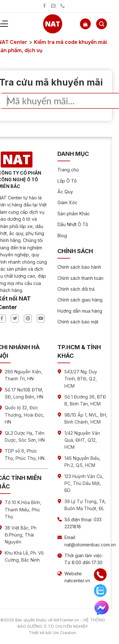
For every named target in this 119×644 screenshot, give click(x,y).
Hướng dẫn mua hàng (80, 311)
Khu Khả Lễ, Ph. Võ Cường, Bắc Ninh (24, 556)
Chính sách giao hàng (80, 300)
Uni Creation (64, 633)
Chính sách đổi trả (76, 289)
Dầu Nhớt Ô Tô (73, 224)
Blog (62, 235)
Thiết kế (36, 633)
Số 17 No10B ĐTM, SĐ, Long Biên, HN (24, 393)
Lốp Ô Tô (67, 181)
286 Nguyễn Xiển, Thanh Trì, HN (23, 375)
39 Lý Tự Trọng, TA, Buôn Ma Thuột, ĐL (85, 505)
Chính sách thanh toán (80, 278)
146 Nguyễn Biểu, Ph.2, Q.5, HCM (83, 462)
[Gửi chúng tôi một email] (53, 6)
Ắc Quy (65, 192)
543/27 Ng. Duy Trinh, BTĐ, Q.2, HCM (81, 379)
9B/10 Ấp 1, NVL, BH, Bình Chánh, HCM (86, 418)
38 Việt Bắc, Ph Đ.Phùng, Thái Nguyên (21, 535)
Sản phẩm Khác (74, 214)
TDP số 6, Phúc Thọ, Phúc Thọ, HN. (25, 454)
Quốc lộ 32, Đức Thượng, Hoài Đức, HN (25, 415)
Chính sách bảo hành (79, 267)
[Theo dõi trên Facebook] (44, 6)
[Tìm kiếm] (102, 24)
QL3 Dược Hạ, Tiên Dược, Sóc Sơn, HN (25, 436)
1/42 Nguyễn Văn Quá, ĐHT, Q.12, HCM (82, 440)
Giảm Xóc (67, 202)
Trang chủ (68, 170)
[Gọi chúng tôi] (63, 6)
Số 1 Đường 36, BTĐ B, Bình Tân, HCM (85, 400)
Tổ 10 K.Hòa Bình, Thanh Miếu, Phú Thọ (23, 509)
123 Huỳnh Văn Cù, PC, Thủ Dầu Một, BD (84, 483)
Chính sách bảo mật (78, 322)
